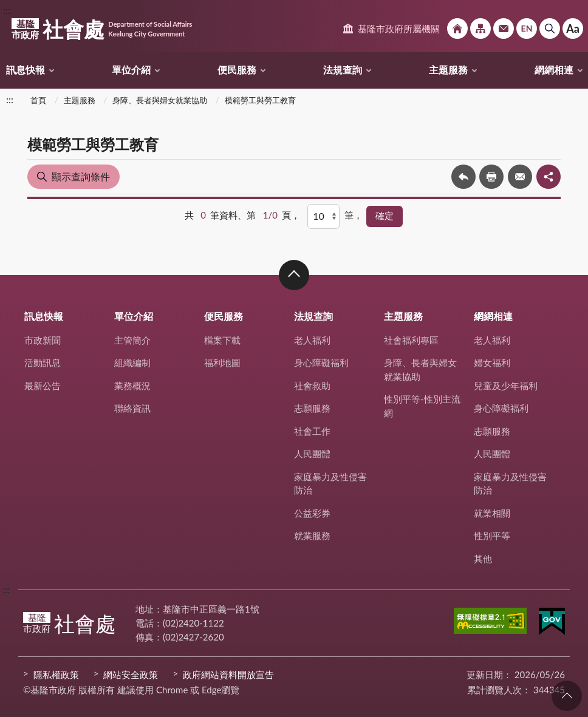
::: (7, 10)
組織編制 (132, 362)
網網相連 (554, 70)
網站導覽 (480, 29)
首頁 (38, 100)
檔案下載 (222, 340)
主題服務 (448, 70)
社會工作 (312, 431)
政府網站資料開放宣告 (228, 675)
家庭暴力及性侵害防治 (330, 484)
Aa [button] (573, 29)
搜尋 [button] (550, 29)
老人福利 (312, 340)
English (527, 29)
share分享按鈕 (549, 177)
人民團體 (312, 454)
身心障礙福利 (321, 362)
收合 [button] (294, 275)
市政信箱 (504, 29)
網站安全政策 (131, 675)
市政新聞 (43, 340)
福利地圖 (222, 362)
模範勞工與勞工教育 (260, 100)
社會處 (102, 29)
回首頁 (457, 29)
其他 (483, 559)
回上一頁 (463, 177)
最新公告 (43, 386)
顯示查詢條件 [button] (81, 176)
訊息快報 (26, 70)
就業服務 (312, 535)
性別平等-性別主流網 (422, 406)
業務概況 (132, 386)
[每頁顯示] (323, 216)
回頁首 (567, 696)
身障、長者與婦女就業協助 (160, 100)
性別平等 (492, 535)
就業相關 (492, 513)
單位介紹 (131, 70)
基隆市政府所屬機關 (399, 29)
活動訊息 (43, 362)
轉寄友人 (520, 177)
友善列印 (491, 177)
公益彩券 (312, 513)
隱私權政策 (56, 675)
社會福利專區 (411, 340)
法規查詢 (343, 70)
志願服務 (312, 408)
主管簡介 (132, 340)
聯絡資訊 (132, 408)
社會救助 (312, 386)
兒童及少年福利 (506, 386)
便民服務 (237, 70)
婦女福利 (492, 362)
